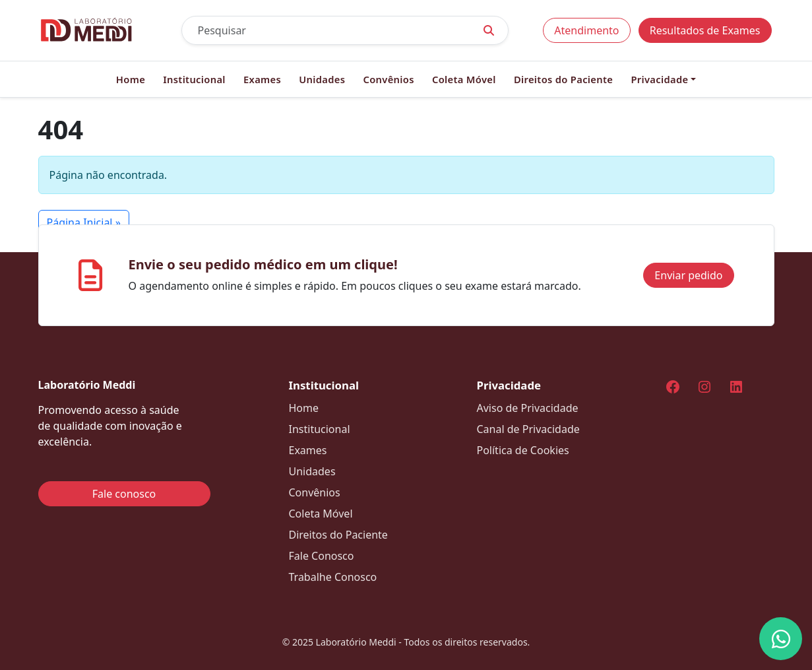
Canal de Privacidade (528, 429)
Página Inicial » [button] (84, 222)
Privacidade (659, 79)
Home (131, 79)
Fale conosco (124, 494)
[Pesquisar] (326, 30)
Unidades (322, 79)
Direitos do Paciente (563, 79)
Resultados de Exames (705, 30)
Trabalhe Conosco (333, 577)
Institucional (194, 79)
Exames (262, 79)
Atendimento (586, 30)
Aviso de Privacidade (528, 408)
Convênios (388, 79)
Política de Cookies (523, 450)
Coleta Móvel (464, 79)
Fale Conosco (322, 556)
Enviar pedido (688, 275)
